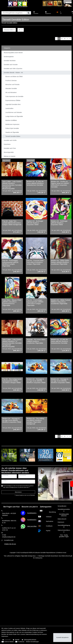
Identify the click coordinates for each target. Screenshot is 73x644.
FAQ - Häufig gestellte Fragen (64, 536)
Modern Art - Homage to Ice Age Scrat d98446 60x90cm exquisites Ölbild (36, 381)
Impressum (61, 522)
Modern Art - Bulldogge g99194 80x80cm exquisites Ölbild (59, 223)
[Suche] (29, 13)
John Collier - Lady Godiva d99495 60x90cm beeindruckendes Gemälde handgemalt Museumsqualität (12, 185)
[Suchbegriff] (14, 13)
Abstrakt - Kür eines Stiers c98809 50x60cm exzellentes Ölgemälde (36, 341)
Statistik (17, 640)
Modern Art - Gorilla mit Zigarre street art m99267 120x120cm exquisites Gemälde (60, 184)
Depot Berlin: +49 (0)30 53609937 (9, 514)
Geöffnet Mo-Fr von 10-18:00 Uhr (9, 529)
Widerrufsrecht (62, 519)
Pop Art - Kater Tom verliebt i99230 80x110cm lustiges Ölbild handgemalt (12, 223)
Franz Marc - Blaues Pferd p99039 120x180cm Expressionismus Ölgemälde (12, 303)
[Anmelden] (38, 13)
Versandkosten (62, 506)
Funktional (21, 642)
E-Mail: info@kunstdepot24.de (9, 536)
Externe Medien (9, 642)
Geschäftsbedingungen (64, 526)
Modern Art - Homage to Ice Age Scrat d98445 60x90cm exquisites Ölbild (60, 381)
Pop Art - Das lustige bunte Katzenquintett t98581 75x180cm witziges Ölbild (12, 381)
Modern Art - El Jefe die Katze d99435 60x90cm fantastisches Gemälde (35, 183)
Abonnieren (18, 492)
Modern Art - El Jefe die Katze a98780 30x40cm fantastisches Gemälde (60, 341)
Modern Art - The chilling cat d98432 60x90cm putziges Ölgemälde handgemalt (35, 421)
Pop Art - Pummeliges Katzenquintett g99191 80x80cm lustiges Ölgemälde (10, 263)
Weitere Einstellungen (32, 642)
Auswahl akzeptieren (62, 637)
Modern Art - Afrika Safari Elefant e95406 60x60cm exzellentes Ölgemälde (60, 262)
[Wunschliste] (65, 13)
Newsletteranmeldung (64, 510)
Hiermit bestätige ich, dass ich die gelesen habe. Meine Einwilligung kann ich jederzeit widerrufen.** (18, 487)
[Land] (57, 12)
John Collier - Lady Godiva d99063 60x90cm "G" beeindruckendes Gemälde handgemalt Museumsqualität (12, 343)
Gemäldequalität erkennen (64, 515)
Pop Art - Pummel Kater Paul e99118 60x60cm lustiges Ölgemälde (35, 262)
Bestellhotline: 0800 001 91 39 (9, 522)
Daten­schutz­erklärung (32, 634)
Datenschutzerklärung (64, 531)
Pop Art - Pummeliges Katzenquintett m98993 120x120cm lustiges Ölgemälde (35, 303)
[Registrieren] (50, 13)
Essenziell (7, 640)
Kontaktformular (9, 540)
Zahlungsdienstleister (30, 640)
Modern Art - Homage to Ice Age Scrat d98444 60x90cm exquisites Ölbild (12, 420)
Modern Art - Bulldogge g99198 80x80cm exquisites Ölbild (35, 223)
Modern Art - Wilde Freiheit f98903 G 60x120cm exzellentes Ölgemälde (61, 302)
